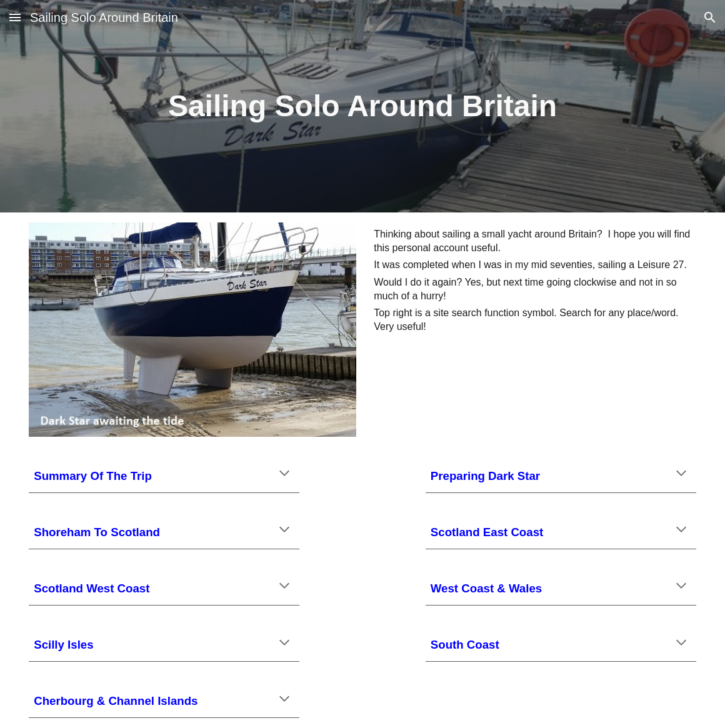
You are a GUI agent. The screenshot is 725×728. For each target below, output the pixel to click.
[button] (15, 17)
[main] (362, 106)
